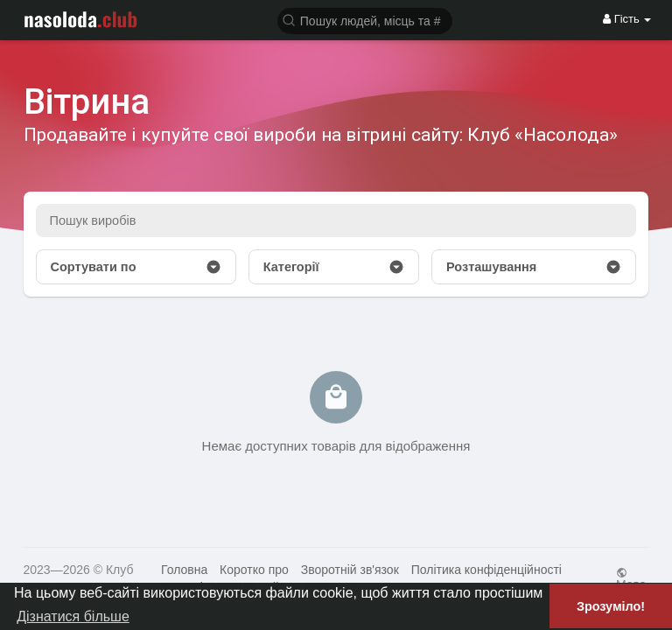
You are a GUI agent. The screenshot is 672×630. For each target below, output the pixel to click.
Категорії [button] (334, 267)
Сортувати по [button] (136, 267)
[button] (365, 20)
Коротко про (254, 570)
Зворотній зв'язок (350, 570)
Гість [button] (627, 19)
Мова (631, 579)
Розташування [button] (534, 267)
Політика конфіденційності (486, 570)
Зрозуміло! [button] (611, 606)
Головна (184, 570)
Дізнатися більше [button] (73, 616)
